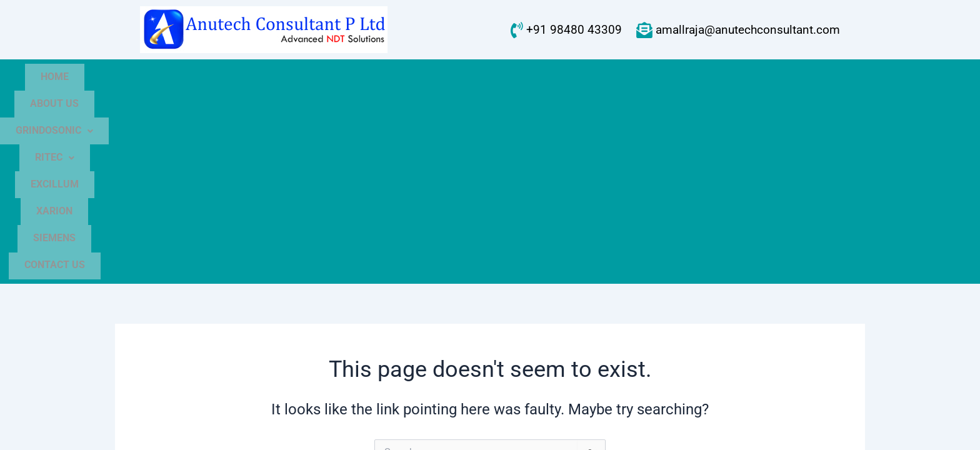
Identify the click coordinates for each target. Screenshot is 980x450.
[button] (368, 78)
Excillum (533, 78)
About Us (274, 78)
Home (204, 78)
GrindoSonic (368, 78)
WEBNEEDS (806, 429)
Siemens (677, 78)
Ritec (458, 78)
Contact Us (760, 78)
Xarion (606, 78)
